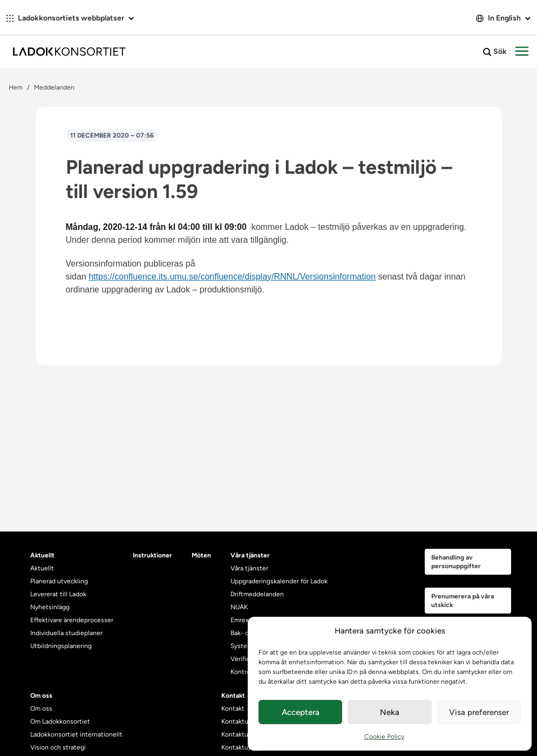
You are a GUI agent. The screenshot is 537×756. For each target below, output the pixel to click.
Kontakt (233, 709)
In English (503, 18)
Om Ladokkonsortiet (60, 721)
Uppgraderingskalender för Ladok (279, 581)
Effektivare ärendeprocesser (72, 620)
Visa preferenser (479, 712)
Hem (16, 87)
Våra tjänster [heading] (250, 555)
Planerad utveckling (59, 581)
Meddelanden (54, 87)
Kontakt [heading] (233, 696)
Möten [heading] (201, 555)
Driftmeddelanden (257, 594)
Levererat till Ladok (58, 594)
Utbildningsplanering (61, 646)
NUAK (239, 607)
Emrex (240, 620)
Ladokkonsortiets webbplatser (70, 18)
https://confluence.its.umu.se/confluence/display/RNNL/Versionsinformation (232, 277)
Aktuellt (42, 568)
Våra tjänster (249, 568)
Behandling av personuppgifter (456, 562)
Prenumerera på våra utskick (463, 601)
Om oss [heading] (41, 696)
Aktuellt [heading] (42, 555)
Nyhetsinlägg (50, 607)
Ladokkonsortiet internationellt (76, 734)
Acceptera (301, 712)
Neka (390, 712)
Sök (495, 52)
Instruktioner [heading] (152, 555)
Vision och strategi (58, 747)
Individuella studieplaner (67, 633)
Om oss (41, 709)
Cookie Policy (384, 737)
